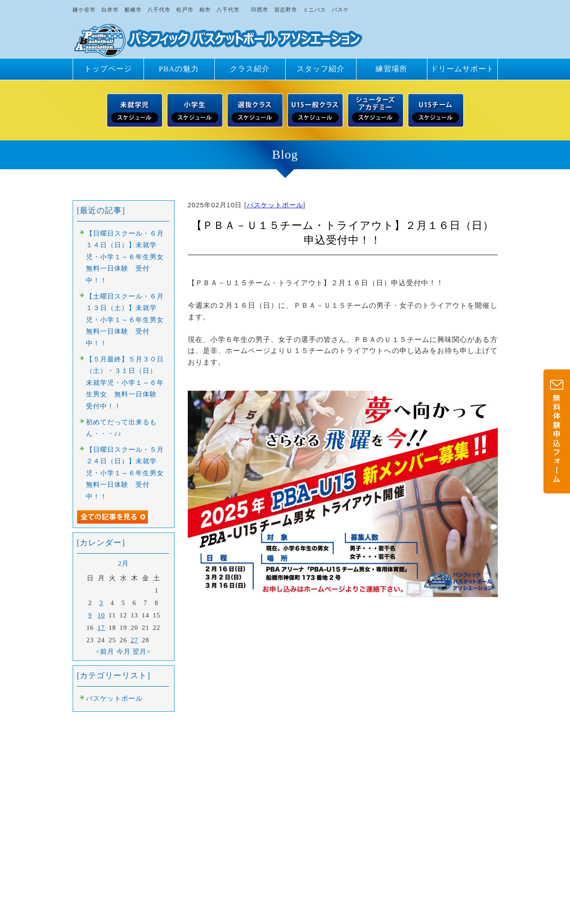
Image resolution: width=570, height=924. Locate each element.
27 (134, 640)
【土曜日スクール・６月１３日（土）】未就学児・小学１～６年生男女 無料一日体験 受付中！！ (128, 320)
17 (101, 628)
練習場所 (392, 69)
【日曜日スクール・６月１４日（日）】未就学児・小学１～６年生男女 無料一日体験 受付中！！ (128, 257)
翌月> (142, 652)
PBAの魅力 (178, 69)
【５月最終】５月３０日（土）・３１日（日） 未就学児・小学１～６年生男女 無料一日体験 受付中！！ (125, 383)
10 (101, 615)
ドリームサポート (462, 69)
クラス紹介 (250, 69)
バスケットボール (275, 205)
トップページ (108, 69)
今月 (124, 652)
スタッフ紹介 (321, 69)
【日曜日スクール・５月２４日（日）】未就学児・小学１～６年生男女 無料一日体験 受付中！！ (128, 473)
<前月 (105, 652)
